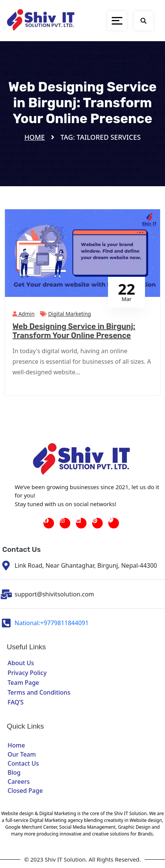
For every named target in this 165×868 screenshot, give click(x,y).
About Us (21, 663)
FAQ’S (16, 702)
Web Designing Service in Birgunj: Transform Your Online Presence (74, 331)
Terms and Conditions (39, 692)
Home (34, 137)
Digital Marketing (69, 314)
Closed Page (25, 791)
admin (24, 314)
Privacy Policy (27, 673)
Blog (14, 772)
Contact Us (23, 763)
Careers (19, 782)
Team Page (23, 683)
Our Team (22, 754)
